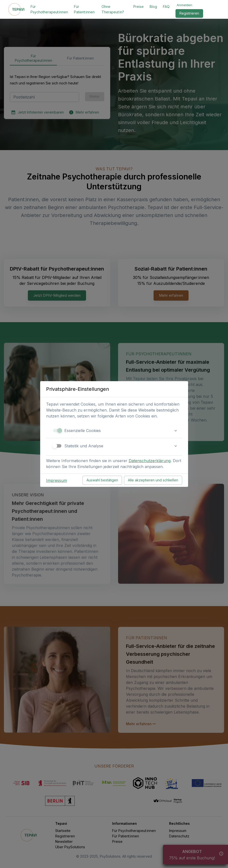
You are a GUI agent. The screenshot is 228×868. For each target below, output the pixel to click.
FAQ (166, 7)
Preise (139, 7)
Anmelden (184, 5)
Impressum (57, 480)
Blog (153, 7)
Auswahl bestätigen (102, 480)
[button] (114, 431)
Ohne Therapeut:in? (113, 9)
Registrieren (189, 13)
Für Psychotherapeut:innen (49, 9)
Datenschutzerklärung (150, 461)
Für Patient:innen (84, 9)
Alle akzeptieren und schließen (153, 480)
